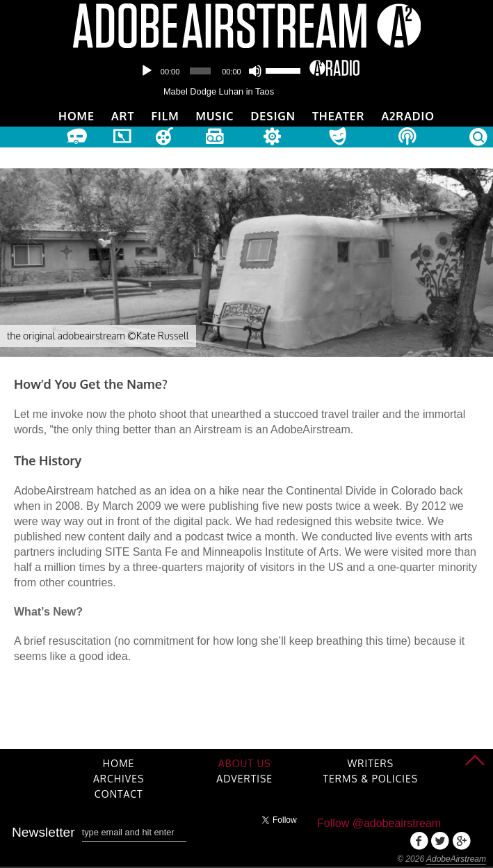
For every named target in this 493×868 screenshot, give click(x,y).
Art (123, 116)
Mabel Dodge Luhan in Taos (219, 91)
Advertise (244, 779)
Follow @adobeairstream (379, 823)
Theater (338, 116)
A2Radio (408, 116)
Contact (119, 794)
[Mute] (255, 71)
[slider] (200, 71)
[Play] (147, 71)
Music (215, 116)
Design (273, 116)
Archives (119, 779)
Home (76, 116)
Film (165, 116)
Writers (371, 763)
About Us (245, 763)
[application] (219, 71)
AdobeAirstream (456, 859)
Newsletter (43, 832)
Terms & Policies (370, 779)
